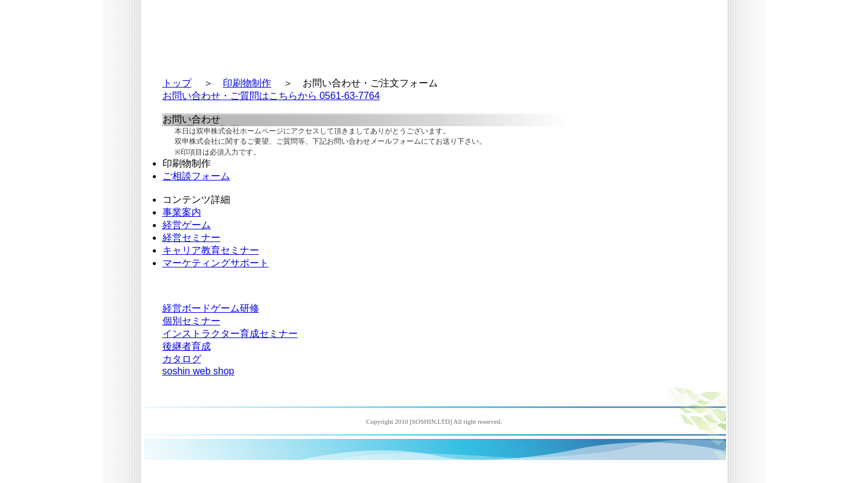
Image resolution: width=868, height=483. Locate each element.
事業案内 (182, 212)
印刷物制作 (247, 83)
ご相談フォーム (196, 176)
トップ (177, 83)
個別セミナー (191, 321)
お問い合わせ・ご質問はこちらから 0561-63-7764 (271, 96)
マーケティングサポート (216, 263)
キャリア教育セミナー (211, 250)
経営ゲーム (187, 225)
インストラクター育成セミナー (230, 334)
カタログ (182, 359)
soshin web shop (198, 371)
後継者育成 (187, 346)
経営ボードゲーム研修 (211, 308)
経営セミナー (191, 238)
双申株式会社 (215, 33)
